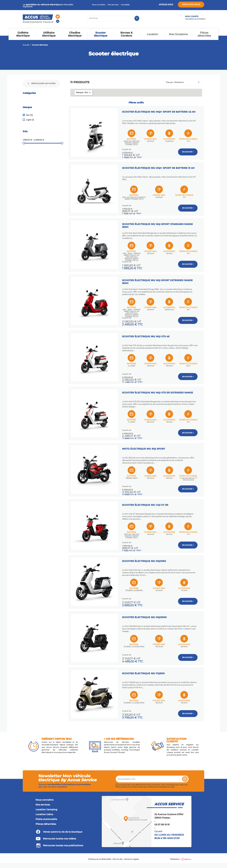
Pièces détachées (46, 821)
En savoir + (188, 151)
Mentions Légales (132, 856)
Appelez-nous (166, 4)
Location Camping (46, 806)
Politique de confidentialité (100, 856)
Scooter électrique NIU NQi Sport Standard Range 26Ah (158, 224)
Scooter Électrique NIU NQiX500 (145, 614)
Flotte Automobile (46, 816)
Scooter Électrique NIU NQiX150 (145, 558)
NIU (29, 115)
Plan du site (118, 856)
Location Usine (44, 811)
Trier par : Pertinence (183, 82)
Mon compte (192, 16)
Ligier (30, 120)
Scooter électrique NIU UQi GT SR (146, 502)
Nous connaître (99, 5)
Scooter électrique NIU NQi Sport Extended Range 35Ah (158, 280)
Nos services (113, 5)
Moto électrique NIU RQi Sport (144, 446)
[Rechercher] (114, 18)
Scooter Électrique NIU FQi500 (144, 670)
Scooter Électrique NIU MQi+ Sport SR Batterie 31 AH (159, 167)
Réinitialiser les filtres (41, 84)
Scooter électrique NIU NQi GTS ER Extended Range (158, 390)
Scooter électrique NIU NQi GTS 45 (147, 335)
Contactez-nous (191, 4)
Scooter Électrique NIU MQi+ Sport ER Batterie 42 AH (159, 111)
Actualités (125, 5)
